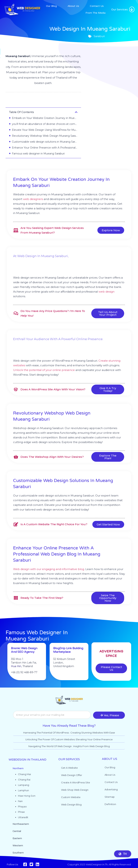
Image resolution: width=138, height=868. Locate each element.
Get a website (69, 768)
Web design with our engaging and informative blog (49, 569)
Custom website (71, 797)
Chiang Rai (24, 780)
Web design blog (71, 805)
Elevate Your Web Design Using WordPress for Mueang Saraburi (45, 130)
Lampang (24, 785)
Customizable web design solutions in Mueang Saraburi (45, 142)
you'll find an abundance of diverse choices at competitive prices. (45, 124)
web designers (33, 199)
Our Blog (51, 6)
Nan (20, 801)
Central (17, 831)
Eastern (17, 838)
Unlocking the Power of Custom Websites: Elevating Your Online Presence (69, 739)
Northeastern (21, 824)
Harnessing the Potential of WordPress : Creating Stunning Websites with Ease (69, 733)
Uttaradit (23, 817)
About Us (73, 6)
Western (18, 845)
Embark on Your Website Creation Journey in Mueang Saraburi (45, 118)
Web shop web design (75, 790)
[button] (132, 9)
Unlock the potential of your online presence (44, 370)
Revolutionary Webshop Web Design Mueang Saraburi (45, 136)
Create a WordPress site (76, 782)
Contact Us (97, 6)
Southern (18, 853)
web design (107, 292)
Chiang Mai (24, 774)
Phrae (21, 812)
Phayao (22, 806)
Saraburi (43, 101)
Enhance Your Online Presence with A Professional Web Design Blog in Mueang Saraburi (45, 148)
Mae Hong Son (27, 796)
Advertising (111, 789)
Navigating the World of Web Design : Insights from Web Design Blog (69, 746)
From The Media (96, 13)
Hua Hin (16, 674)
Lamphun (23, 790)
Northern (18, 768)
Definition (110, 804)
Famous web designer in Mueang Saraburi (38, 154)
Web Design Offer (72, 775)
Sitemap (110, 797)
